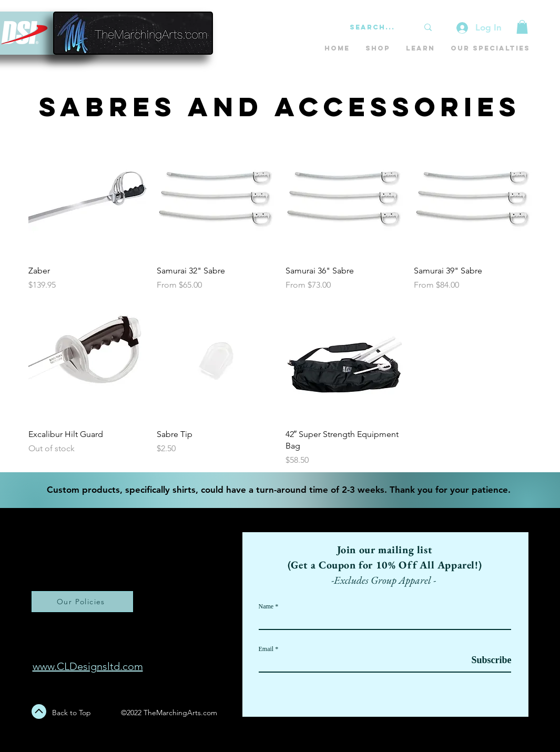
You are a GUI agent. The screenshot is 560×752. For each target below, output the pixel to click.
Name (266, 606)
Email (266, 649)
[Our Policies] (82, 602)
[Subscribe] (485, 660)
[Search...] (376, 27)
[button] (522, 27)
